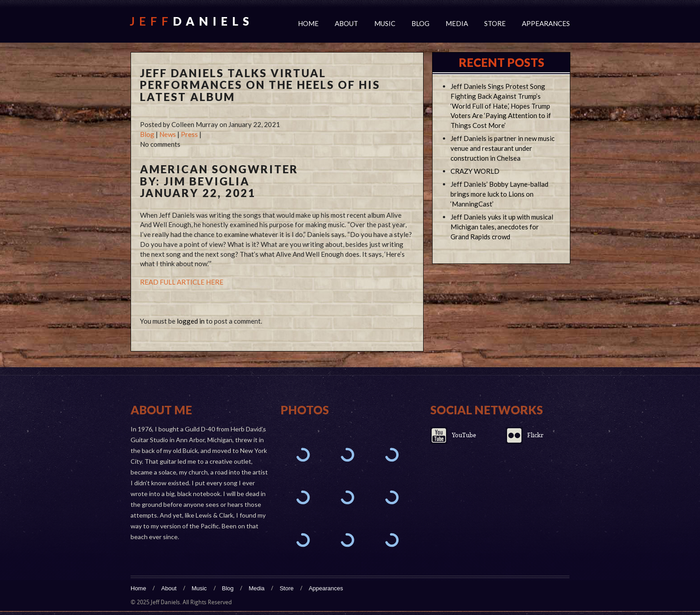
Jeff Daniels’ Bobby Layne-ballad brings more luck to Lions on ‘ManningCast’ (499, 194)
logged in (191, 321)
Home (308, 23)
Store (495, 23)
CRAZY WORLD (475, 171)
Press (189, 134)
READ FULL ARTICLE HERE (182, 282)
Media (457, 23)
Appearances (546, 23)
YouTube (464, 435)
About (346, 23)
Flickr (535, 435)
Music (385, 23)
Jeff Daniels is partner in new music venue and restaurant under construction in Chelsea (503, 148)
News (168, 134)
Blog (420, 23)
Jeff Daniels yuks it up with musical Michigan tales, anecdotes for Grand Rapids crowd (502, 227)
